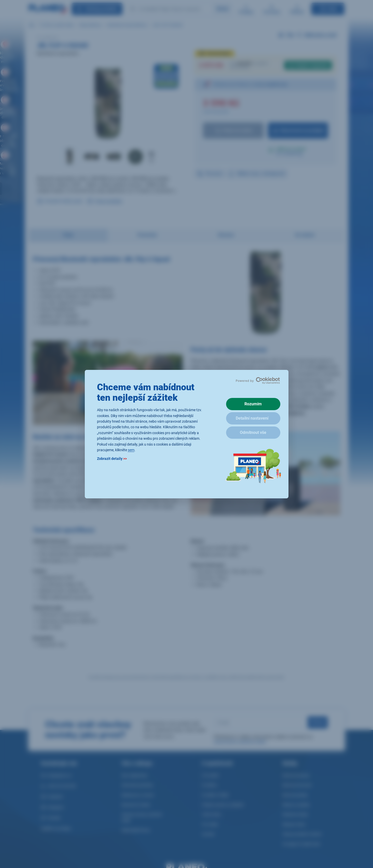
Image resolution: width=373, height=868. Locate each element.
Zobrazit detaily (112, 459)
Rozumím (253, 404)
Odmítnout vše (253, 432)
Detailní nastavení (252, 418)
